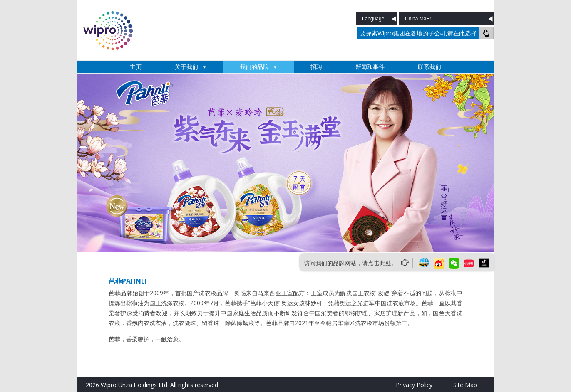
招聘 (316, 67)
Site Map (465, 385)
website (424, 263)
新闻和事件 (370, 67)
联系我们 (429, 67)
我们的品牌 (254, 67)
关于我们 (186, 67)
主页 (136, 67)
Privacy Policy (414, 385)
